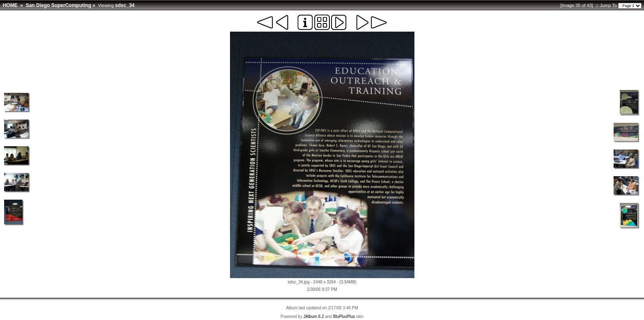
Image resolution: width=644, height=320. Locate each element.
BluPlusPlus (344, 317)
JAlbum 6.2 (314, 317)
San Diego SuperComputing (59, 5)
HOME (10, 5)
